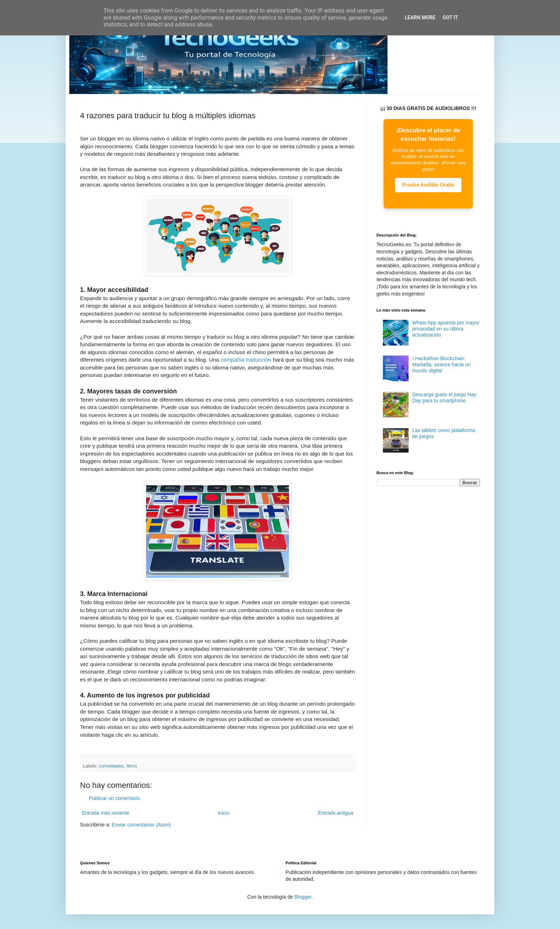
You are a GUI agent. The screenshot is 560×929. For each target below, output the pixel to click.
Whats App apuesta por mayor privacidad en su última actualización (446, 329)
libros (132, 766)
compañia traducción (246, 360)
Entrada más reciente (106, 813)
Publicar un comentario (114, 798)
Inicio (224, 813)
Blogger (303, 897)
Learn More (420, 18)
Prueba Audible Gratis (428, 185)
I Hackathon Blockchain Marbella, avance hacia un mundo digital (441, 364)
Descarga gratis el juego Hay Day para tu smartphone (444, 398)
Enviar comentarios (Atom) (141, 825)
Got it (450, 18)
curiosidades (111, 766)
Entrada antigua (336, 813)
